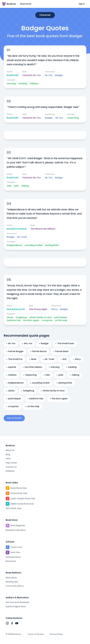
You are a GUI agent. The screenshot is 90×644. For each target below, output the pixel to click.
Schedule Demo (13, 557)
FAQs (8, 459)
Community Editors (15, 586)
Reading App (12, 582)
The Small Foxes (65, 343)
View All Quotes (14, 418)
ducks (10, 317)
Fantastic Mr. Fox (32, 75)
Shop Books (26, 4)
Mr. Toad (22, 237)
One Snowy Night (38, 309)
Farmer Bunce (38, 351)
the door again (31, 320)
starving (11, 84)
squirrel (11, 367)
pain (16, 186)
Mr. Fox (49, 75)
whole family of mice (41, 317)
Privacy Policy (56, 634)
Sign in (82, 4)
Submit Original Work (16, 606)
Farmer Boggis (15, 351)
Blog (8, 454)
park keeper (61, 317)
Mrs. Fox (27, 343)
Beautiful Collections (16, 530)
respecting (73, 118)
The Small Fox (14, 359)
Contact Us (11, 467)
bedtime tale (14, 320)
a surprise (47, 320)
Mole (33, 359)
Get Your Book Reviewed (17, 602)
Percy (54, 309)
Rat (64, 359)
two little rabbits (32, 367)
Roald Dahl (13, 75)
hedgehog (21, 317)
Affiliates (10, 471)
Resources (11, 561)
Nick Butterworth (16, 309)
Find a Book (11, 578)
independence (14, 245)
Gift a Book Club (14, 508)
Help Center (11, 463)
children (34, 84)
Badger (59, 75)
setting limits (52, 245)
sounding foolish (34, 245)
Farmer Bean (61, 351)
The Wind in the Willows (43, 229)
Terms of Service (36, 634)
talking (25, 186)
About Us (10, 450)
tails (9, 186)
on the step (61, 320)
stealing (23, 84)
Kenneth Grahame (17, 229)
